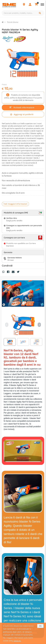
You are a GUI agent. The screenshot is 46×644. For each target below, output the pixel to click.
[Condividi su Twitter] (19, 272)
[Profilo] (30, 5)
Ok (40, 626)
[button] (39, 325)
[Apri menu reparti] (42, 5)
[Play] (23, 451)
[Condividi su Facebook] (9, 272)
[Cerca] (40, 13)
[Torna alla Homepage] (3, 22)
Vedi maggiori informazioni (15, 204)
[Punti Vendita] (24, 5)
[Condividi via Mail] (14, 272)
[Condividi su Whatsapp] (4, 272)
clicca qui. (17, 641)
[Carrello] (36, 5)
